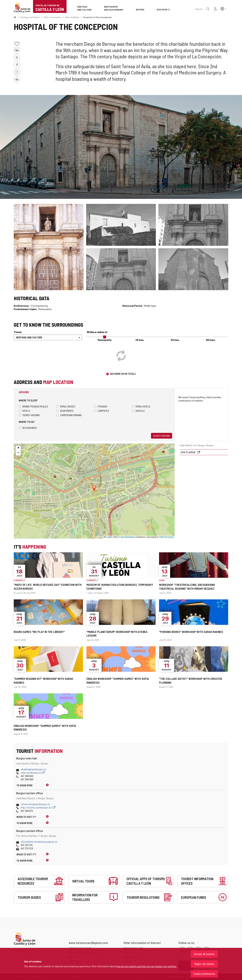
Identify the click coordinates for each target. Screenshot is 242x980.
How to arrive (189, 452)
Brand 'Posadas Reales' (34, 406)
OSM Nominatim (166, 537)
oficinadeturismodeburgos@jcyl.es (39, 842)
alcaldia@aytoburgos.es (34, 769)
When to (26, 817)
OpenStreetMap (127, 537)
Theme (18, 332)
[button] (223, 8)
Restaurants (28, 428)
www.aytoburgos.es (33, 773)
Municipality (105, 340)
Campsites (102, 411)
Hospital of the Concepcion (98, 17)
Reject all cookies (204, 964)
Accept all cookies (204, 954)
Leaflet (108, 537)
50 (175, 340)
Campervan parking (69, 415)
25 (140, 340)
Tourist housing (29, 415)
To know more (25, 785)
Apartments (65, 411)
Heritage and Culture (30, 17)
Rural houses (66, 406)
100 (211, 340)
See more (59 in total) (123, 374)
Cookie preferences (204, 974)
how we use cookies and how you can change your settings (146, 966)
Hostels (138, 411)
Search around (162, 436)
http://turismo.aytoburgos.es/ (38, 807)
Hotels (24, 411)
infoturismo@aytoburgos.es (35, 804)
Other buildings (72, 17)
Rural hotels (141, 406)
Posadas (101, 406)
